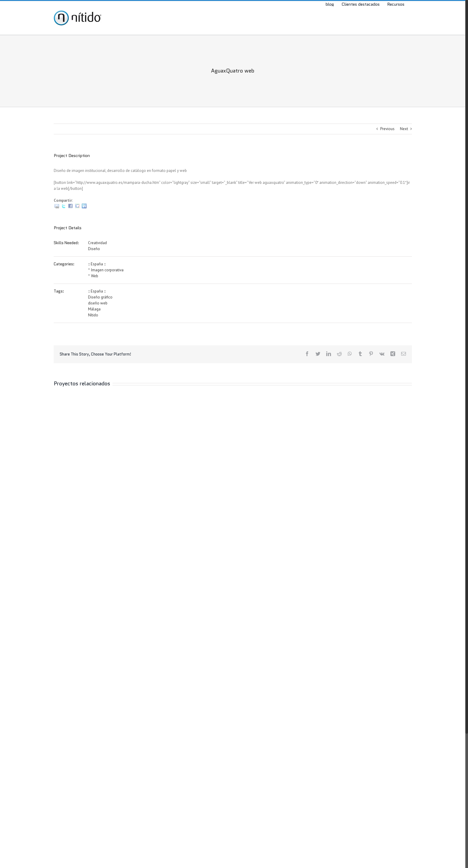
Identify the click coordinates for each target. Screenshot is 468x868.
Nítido (93, 315)
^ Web (93, 276)
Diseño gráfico (100, 297)
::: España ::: (97, 264)
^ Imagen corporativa (106, 270)
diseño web (98, 303)
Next (404, 129)
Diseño (94, 249)
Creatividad (97, 243)
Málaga (94, 309)
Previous (387, 129)
